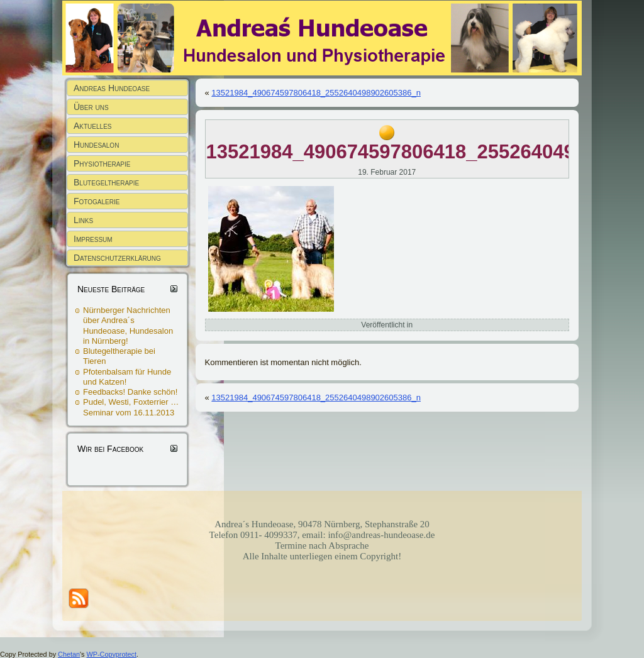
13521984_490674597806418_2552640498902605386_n (316, 93)
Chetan (69, 654)
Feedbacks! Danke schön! (130, 392)
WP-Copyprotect (112, 654)
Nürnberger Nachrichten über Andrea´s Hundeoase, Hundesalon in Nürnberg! (128, 326)
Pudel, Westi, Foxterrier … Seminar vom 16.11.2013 (131, 407)
